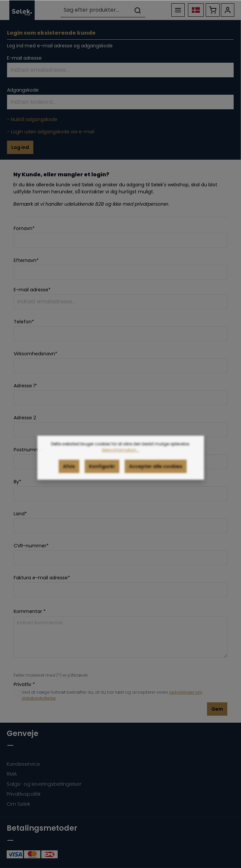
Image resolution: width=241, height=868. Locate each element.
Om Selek (18, 804)
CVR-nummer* (31, 546)
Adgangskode (23, 90)
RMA (12, 774)
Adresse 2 (25, 418)
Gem (217, 709)
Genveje (22, 733)
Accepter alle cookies (156, 473)
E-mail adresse (24, 58)
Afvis (69, 473)
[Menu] (178, 10)
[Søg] (138, 10)
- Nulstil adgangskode (32, 119)
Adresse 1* (25, 386)
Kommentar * (30, 611)
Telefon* (24, 322)
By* (17, 482)
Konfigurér (102, 473)
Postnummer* (30, 450)
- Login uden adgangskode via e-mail (51, 132)
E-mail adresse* (32, 290)
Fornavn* (24, 228)
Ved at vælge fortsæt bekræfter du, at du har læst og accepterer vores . (112, 695)
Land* (20, 514)
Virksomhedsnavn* (35, 354)
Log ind (20, 147)
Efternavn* (26, 260)
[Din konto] (228, 10)
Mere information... (121, 456)
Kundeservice (23, 764)
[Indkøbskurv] (213, 10)
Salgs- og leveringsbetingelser (44, 784)
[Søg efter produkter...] (95, 10)
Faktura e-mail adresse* (42, 578)
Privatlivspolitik (24, 794)
